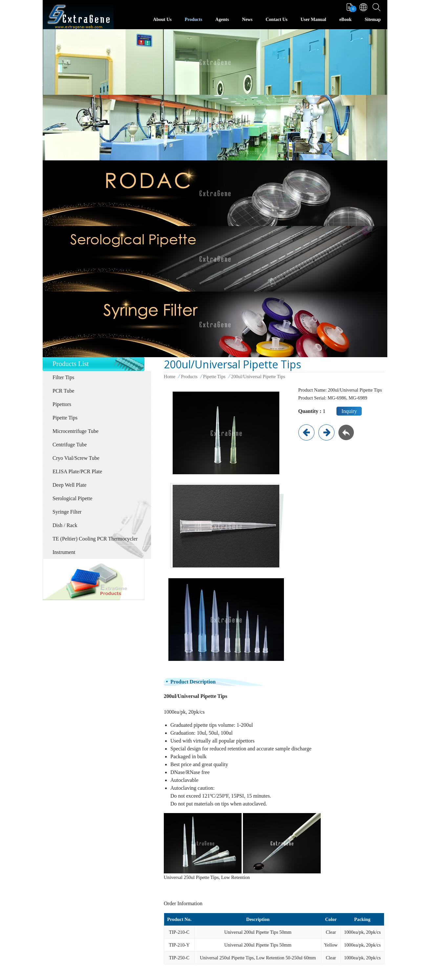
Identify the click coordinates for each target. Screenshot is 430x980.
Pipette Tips (65, 418)
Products (193, 20)
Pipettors (62, 404)
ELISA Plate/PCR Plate (77, 471)
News (247, 20)
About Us (162, 20)
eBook (345, 20)
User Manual (313, 20)
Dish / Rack (65, 525)
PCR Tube (63, 391)
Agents (222, 20)
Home (170, 377)
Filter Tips (63, 377)
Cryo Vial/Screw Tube (76, 458)
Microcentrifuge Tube (75, 431)
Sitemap (373, 20)
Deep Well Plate (69, 485)
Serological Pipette (72, 498)
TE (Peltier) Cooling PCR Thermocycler (95, 539)
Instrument (64, 552)
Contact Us (277, 20)
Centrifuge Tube (70, 445)
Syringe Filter (67, 512)
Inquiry (349, 411)
